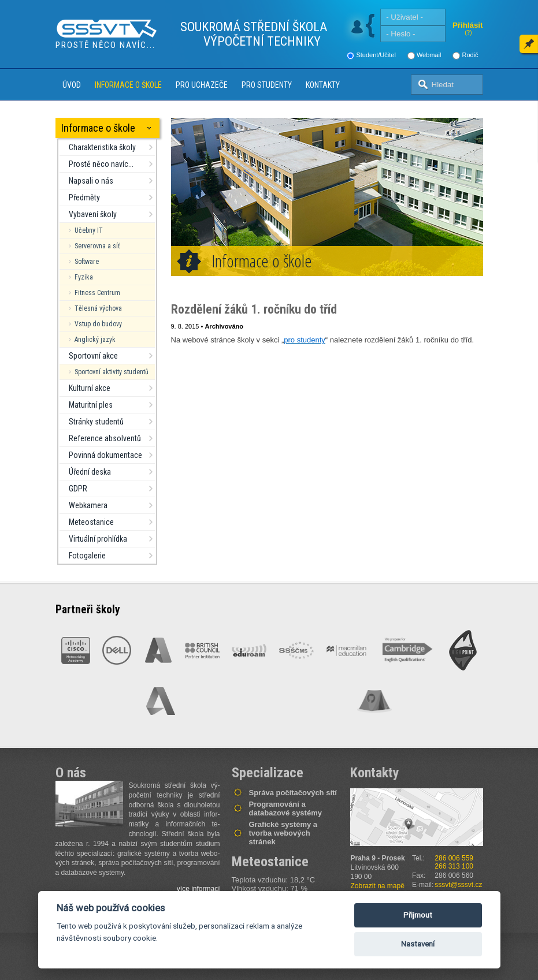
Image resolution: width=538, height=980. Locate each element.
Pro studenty (267, 85)
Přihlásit (468, 25)
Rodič (470, 55)
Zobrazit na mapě (378, 886)
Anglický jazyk (95, 340)
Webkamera (88, 505)
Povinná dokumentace (105, 455)
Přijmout (418, 915)
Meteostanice (91, 522)
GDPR (78, 489)
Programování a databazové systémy (285, 808)
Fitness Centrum (97, 293)
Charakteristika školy (102, 147)
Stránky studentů (96, 422)
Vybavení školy (93, 214)
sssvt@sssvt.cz (458, 885)
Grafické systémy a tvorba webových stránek (283, 833)
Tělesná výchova (98, 308)
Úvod (72, 85)
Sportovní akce (93, 356)
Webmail (429, 55)
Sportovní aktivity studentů (112, 372)
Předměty (84, 198)
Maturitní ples (91, 405)
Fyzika (84, 277)
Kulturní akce (90, 388)
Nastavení (418, 944)
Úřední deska (90, 472)
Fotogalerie (87, 556)
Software (87, 262)
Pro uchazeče (202, 85)
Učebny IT (89, 230)
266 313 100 (454, 866)
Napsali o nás (91, 181)
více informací (198, 889)
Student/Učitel (376, 55)
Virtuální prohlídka (98, 539)
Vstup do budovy (98, 324)
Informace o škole (128, 85)
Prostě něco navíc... (101, 164)
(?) (468, 33)
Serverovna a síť (97, 246)
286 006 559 (454, 858)
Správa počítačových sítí (293, 793)
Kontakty (323, 85)
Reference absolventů (105, 438)
